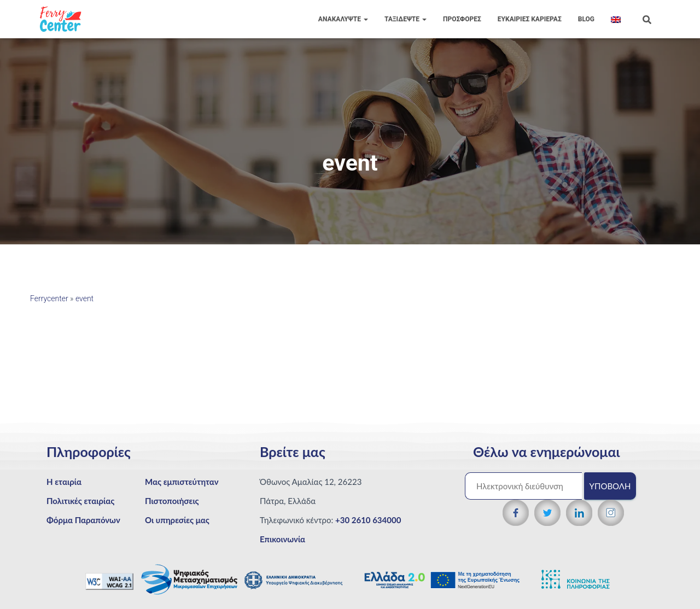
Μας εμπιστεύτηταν (182, 482)
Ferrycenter (49, 298)
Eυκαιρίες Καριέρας (530, 19)
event (84, 298)
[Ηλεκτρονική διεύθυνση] (523, 486)
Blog (586, 19)
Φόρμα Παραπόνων (83, 520)
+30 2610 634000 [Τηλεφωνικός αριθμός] (368, 520)
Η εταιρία (64, 482)
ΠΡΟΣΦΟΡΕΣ (462, 19)
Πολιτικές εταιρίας (80, 501)
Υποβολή (610, 486)
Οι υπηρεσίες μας (177, 520)
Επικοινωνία (282, 539)
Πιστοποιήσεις (172, 501)
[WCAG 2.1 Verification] (110, 581)
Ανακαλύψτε (343, 19)
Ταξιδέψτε (406, 19)
